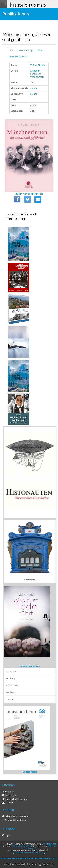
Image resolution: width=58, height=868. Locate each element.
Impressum (9, 795)
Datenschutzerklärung (15, 799)
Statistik (8, 803)
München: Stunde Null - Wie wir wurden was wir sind (29, 858)
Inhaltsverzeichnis (18, 57)
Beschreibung (26, 50)
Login (6, 835)
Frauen (34, 88)
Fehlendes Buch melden (16, 816)
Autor (41, 50)
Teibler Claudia (38, 65)
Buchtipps (11, 678)
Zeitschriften (30, 772)
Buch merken (23, 194)
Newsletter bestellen (14, 820)
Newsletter (30, 579)
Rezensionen (13, 685)
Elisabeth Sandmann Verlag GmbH (37, 74)
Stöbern (10, 699)
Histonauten (50, 844)
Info (11, 50)
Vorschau (11, 671)
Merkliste (37, 194)
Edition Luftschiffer (21, 846)
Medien (10, 692)
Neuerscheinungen (30, 666)
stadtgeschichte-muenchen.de (29, 852)
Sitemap (8, 791)
